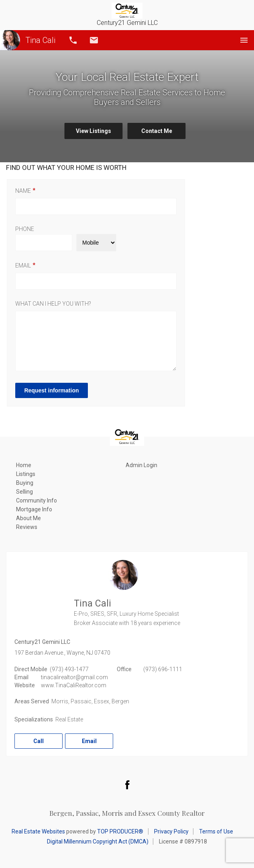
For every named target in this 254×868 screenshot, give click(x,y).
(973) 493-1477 (69, 669)
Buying (25, 483)
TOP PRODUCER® (120, 831)
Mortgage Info (34, 509)
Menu (244, 40)
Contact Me (157, 131)
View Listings (93, 131)
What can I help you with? (53, 304)
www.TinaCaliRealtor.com (74, 685)
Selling (24, 492)
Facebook (127, 784)
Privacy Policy (171, 831)
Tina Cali (28, 40)
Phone (25, 229)
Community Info (37, 500)
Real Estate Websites (38, 831)
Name (23, 191)
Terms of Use (216, 831)
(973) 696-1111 (163, 669)
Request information (53, 390)
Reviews (27, 527)
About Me (28, 518)
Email (94, 40)
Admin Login (141, 465)
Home (24, 465)
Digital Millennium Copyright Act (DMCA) (98, 841)
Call (73, 40)
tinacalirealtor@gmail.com (74, 677)
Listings (26, 474)
